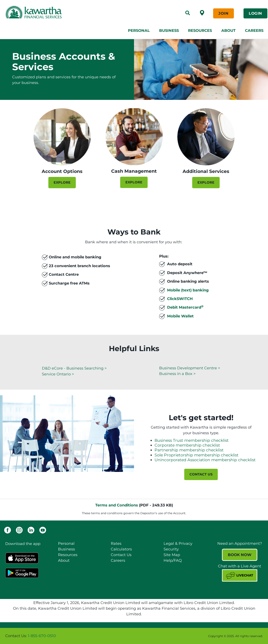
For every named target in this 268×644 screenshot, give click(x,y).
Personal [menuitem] (139, 31)
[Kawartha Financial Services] (59, 12)
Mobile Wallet (180, 316)
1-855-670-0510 (42, 636)
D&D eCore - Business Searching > (74, 368)
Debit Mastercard (185, 307)
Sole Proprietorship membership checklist (196, 455)
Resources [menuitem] (200, 31)
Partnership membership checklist (189, 450)
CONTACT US (201, 474)
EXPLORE (62, 182)
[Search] (188, 13)
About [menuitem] (228, 31)
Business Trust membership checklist (192, 440)
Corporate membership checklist (187, 445)
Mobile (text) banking (188, 290)
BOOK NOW (240, 555)
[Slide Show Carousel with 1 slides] (134, 276)
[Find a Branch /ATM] (202, 13)
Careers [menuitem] (254, 31)
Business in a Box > (177, 374)
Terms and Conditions (117, 505)
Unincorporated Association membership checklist (205, 460)
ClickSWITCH (180, 299)
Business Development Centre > (190, 368)
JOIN (223, 13)
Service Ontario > (58, 374)
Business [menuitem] (169, 31)
